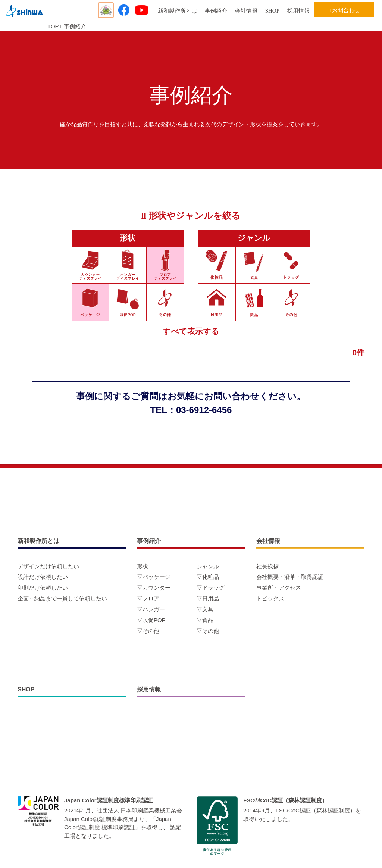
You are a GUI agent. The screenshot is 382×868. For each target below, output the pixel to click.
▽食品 (205, 620)
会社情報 (246, 11)
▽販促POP (151, 620)
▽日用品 (208, 598)
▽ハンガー (151, 609)
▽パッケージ (154, 577)
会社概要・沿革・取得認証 (290, 577)
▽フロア (148, 598)
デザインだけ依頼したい (48, 566)
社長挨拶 (267, 566)
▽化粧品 (208, 577)
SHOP (272, 11)
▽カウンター (154, 588)
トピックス (270, 598)
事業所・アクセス (279, 588)
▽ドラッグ (211, 588)
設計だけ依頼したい (43, 577)
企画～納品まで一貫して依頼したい (62, 598)
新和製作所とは (177, 11)
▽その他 (148, 631)
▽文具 (205, 609)
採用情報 (298, 11)
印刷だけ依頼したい (43, 588)
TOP (53, 26)
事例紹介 (216, 11)
